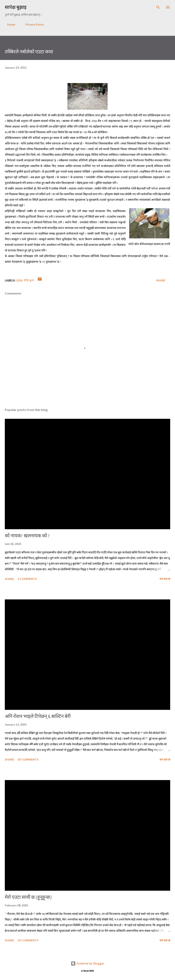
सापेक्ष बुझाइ (16, 7)
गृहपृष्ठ (19, 280)
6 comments (27, 579)
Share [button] (161, 280)
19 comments (28, 940)
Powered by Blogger (87, 963)
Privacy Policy (32, 24)
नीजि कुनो (29, 280)
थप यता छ (165, 579)
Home (9, 24)
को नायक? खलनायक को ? (27, 536)
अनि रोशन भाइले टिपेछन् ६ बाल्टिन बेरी (38, 716)
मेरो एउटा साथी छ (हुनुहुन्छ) (28, 897)
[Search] (158, 7)
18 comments (28, 759)
